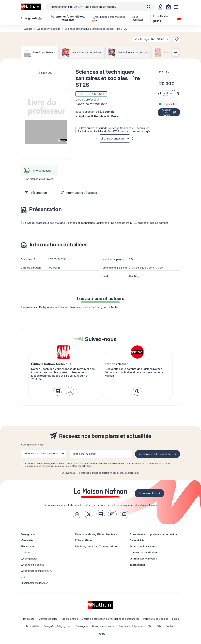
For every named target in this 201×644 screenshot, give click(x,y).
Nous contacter (138, 18)
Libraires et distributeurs (144, 552)
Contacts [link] (171, 626)
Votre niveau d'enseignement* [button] (41, 453)
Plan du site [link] (28, 619)
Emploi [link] (176, 619)
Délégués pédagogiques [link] (58, 626)
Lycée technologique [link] (33, 565)
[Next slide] (176, 52)
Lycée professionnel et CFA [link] (36, 571)
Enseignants (28, 534)
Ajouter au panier (166, 112)
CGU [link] (150, 626)
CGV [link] (159, 626)
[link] (57, 391)
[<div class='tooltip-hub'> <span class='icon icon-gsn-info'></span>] (179, 93)
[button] (46, 114)
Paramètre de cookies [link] (156, 619)
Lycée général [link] (29, 559)
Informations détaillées (79, 193)
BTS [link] (23, 577)
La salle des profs (167, 18)
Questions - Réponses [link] (131, 626)
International (137, 565)
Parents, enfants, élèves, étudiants (96, 534)
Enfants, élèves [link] (84, 540)
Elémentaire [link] (27, 546)
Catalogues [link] (82, 626)
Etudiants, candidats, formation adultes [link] (97, 546)
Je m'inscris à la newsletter (155, 454)
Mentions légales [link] (48, 619)
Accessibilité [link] (33, 626)
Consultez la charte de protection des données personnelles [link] (109, 473)
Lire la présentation (112, 138)
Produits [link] (101, 634)
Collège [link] (25, 552)
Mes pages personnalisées (110, 18)
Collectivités (137, 540)
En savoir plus (68, 473)
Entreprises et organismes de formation (153, 534)
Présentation (36, 193)
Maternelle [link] (27, 540)
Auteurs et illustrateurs (143, 546)
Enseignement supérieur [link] (34, 583)
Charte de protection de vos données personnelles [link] (111, 619)
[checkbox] (22, 464)
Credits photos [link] (70, 619)
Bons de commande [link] (103, 626)
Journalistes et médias (143, 559)
